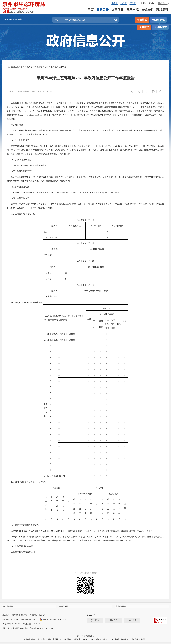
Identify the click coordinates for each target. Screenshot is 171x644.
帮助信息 (33, 617)
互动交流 (133, 10)
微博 (132, 622)
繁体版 (151, 3)
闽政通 (95, 622)
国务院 (115, 3)
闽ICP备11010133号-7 (29, 621)
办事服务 (117, 10)
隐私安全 (42, 617)
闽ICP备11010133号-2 (11, 621)
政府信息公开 (43, 67)
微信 (114, 622)
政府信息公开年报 (58, 67)
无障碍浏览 (158, 20)
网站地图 (15, 617)
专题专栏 (148, 10)
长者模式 (142, 20)
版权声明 (24, 617)
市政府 (133, 3)
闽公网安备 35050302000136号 (53, 621)
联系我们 (6, 617)
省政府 (124, 3)
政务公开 (103, 10)
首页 (91, 10)
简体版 (143, 3)
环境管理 (162, 10)
